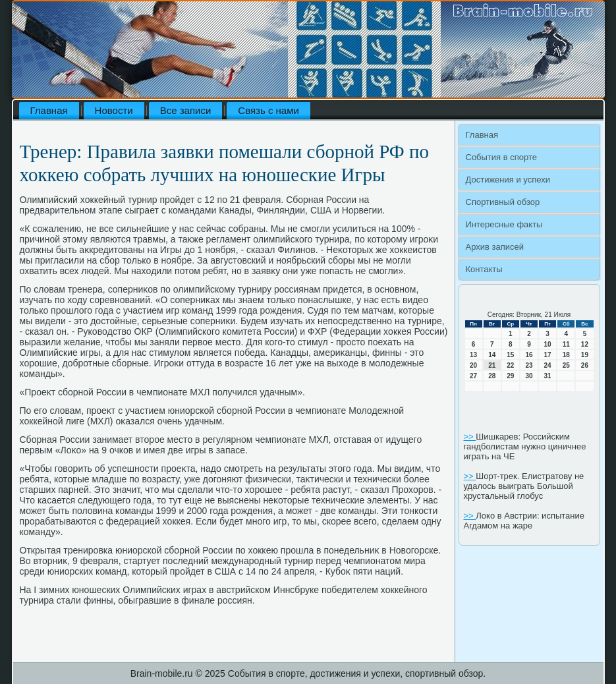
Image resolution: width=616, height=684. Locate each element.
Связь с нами (268, 110)
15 (510, 355)
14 (492, 355)
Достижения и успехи (508, 180)
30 (529, 376)
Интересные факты (504, 224)
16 (529, 355)
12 (585, 344)
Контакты (484, 269)
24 (548, 365)
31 (548, 376)
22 (510, 365)
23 (529, 365)
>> (470, 437)
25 (566, 365)
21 (492, 365)
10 (548, 344)
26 (585, 365)
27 (473, 376)
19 (585, 355)
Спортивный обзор (503, 202)
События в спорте (502, 157)
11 (566, 344)
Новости (114, 110)
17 (548, 355)
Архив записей (495, 247)
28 (492, 376)
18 (566, 355)
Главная (49, 110)
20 (473, 365)
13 (473, 355)
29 (510, 376)
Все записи (186, 110)
